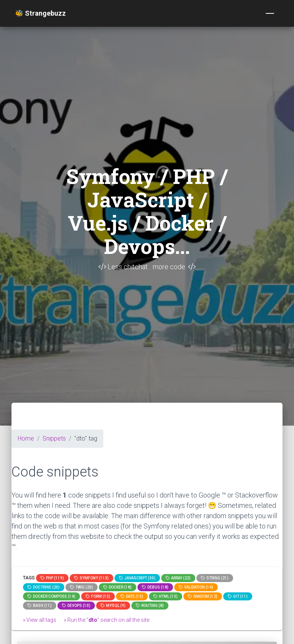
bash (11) (40, 606)
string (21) (215, 578)
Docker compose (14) (51, 596)
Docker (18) (118, 587)
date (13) (132, 596)
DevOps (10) (76, 606)
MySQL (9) (113, 606)
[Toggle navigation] (270, 13)
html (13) (166, 596)
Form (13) (98, 596)
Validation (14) (196, 587)
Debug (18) (155, 587)
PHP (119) (52, 578)
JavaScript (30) (137, 578)
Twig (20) (82, 587)
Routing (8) (150, 606)
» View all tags (40, 620)
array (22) (178, 578)
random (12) (203, 596)
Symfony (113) (91, 578)
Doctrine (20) (44, 587)
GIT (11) (238, 596)
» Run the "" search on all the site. (107, 620)
